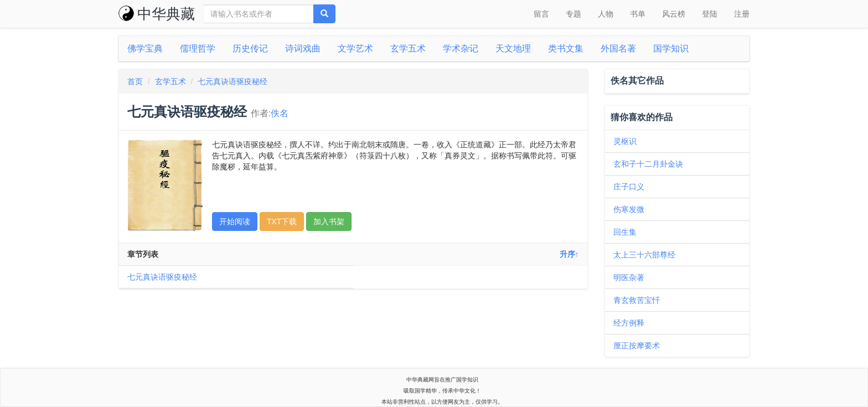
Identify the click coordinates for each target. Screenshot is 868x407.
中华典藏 (157, 14)
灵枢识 (625, 141)
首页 (135, 81)
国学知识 (671, 48)
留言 (541, 14)
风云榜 (674, 14)
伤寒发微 (629, 209)
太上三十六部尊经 (644, 255)
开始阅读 (235, 221)
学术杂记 (461, 48)
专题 (573, 14)
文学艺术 (355, 48)
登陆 (710, 14)
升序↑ (569, 254)
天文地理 (513, 48)
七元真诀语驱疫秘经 (232, 81)
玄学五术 (408, 48)
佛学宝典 (145, 48)
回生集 (625, 232)
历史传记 (250, 48)
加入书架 (329, 221)
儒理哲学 (198, 48)
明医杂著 (629, 277)
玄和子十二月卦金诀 (648, 164)
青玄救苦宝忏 (637, 300)
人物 (606, 14)
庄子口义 (629, 187)
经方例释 (629, 323)
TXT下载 (282, 221)
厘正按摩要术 (637, 346)
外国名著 (618, 48)
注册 (742, 14)
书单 (638, 14)
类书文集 (566, 48)
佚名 (280, 113)
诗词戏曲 (303, 48)
